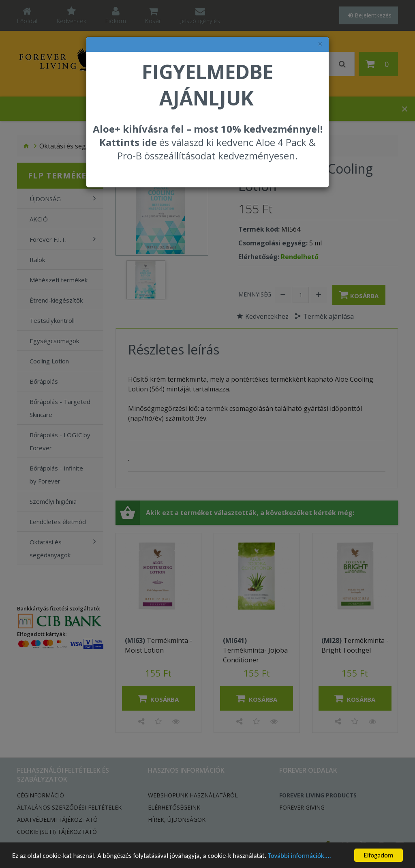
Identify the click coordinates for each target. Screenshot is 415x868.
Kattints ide (128, 142)
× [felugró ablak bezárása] (320, 44)
